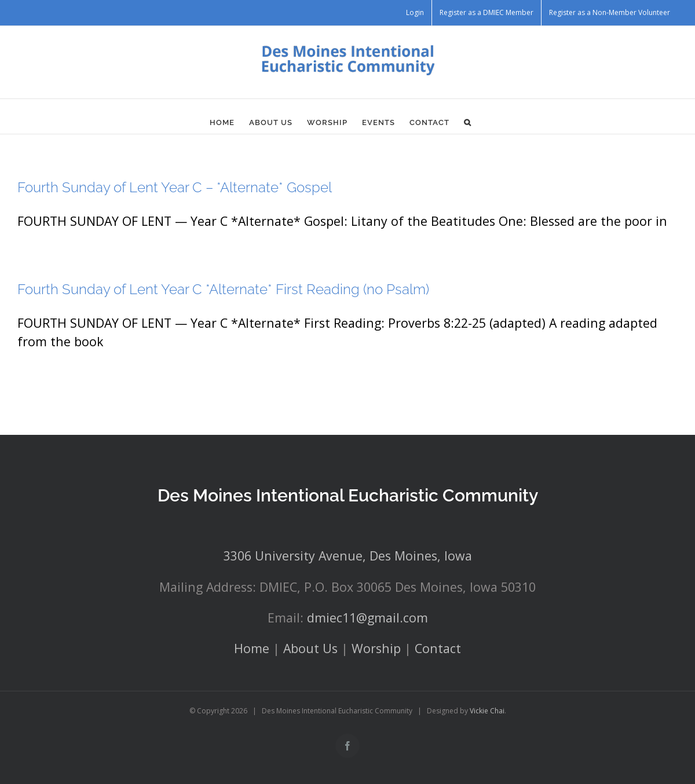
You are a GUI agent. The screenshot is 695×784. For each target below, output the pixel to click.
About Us (310, 648)
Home (252, 648)
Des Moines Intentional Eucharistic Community (348, 495)
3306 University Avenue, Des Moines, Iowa (348, 556)
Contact (438, 648)
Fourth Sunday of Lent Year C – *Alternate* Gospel (175, 187)
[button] (468, 122)
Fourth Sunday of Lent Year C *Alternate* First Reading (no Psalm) (223, 289)
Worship (376, 648)
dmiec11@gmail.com (367, 618)
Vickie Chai (487, 711)
